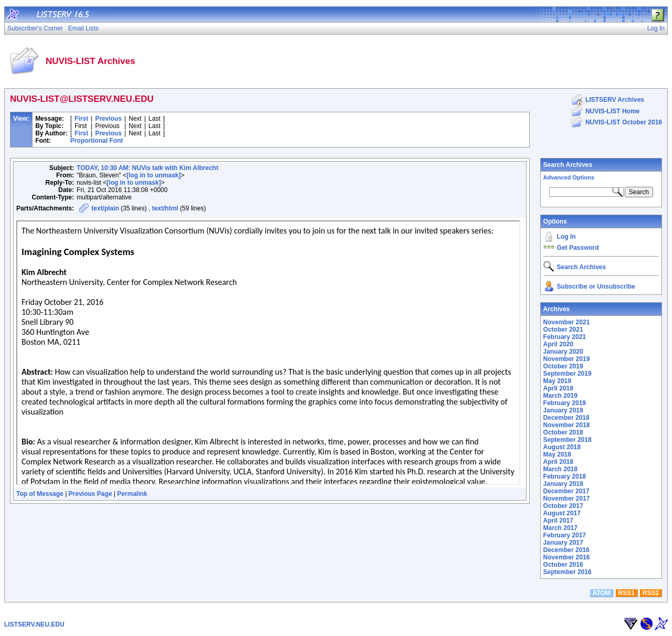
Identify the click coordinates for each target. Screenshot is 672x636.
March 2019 (560, 396)
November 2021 (567, 322)
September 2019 (568, 374)
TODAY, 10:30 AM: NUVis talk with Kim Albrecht (148, 168)
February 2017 (565, 535)
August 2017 (562, 513)
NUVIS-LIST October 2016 (624, 122)
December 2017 (566, 491)
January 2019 (563, 410)
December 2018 (566, 418)
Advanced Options (569, 177)
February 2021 (565, 337)
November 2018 (567, 425)
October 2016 (563, 565)
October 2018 (563, 432)
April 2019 (558, 388)
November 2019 (567, 359)
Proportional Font (97, 141)
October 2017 (563, 506)
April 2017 (558, 521)
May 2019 (557, 381)
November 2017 (567, 499)
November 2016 (567, 557)
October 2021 (563, 330)
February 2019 (565, 403)
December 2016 (566, 550)
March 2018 (560, 469)
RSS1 (627, 593)
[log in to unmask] (154, 175)
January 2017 (563, 543)
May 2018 (557, 454)
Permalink (132, 494)
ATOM (601, 593)
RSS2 (651, 593)
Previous (108, 119)
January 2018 (563, 484)
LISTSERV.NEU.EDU (34, 624)
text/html (165, 208)
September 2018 (568, 440)
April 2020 (558, 344)
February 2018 (565, 476)
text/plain (105, 208)
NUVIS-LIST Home (612, 111)
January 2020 (563, 352)
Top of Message (40, 494)
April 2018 (558, 462)
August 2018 (562, 447)
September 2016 (568, 572)
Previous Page (91, 494)
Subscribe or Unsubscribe (596, 287)
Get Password (578, 248)
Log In (566, 237)
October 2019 (563, 366)
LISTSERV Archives (615, 100)
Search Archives (568, 165)
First (81, 119)
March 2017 (560, 528)
